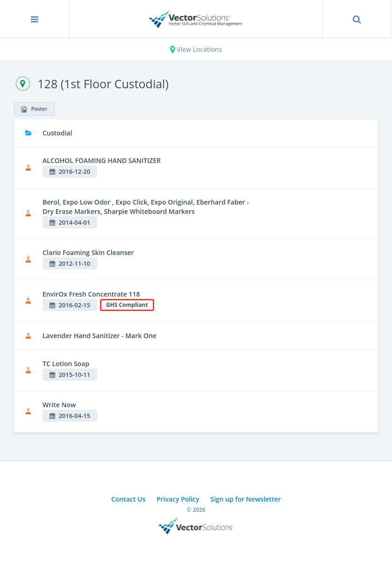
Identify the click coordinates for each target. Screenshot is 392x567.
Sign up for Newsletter (246, 499)
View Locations (196, 49)
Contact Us (128, 499)
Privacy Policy (178, 499)
